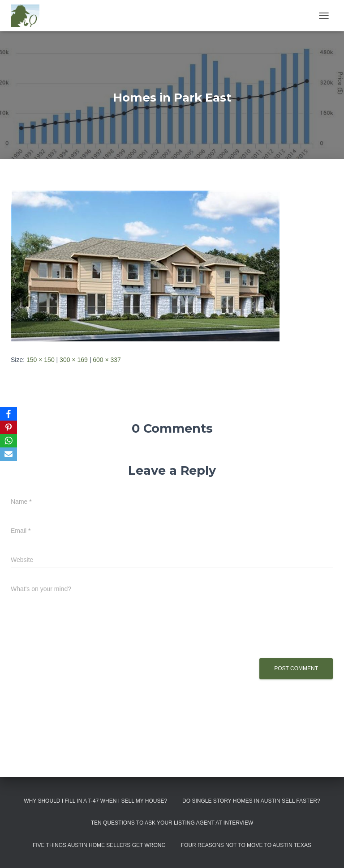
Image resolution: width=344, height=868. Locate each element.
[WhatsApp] (9, 441)
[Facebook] (9, 414)
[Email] (9, 454)
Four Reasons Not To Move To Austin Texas (246, 845)
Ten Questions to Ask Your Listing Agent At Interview (172, 823)
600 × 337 (107, 360)
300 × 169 (74, 360)
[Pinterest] (9, 427)
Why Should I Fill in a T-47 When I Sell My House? (95, 801)
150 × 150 (41, 360)
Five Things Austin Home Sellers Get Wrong (99, 845)
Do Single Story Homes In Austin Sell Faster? (251, 801)
